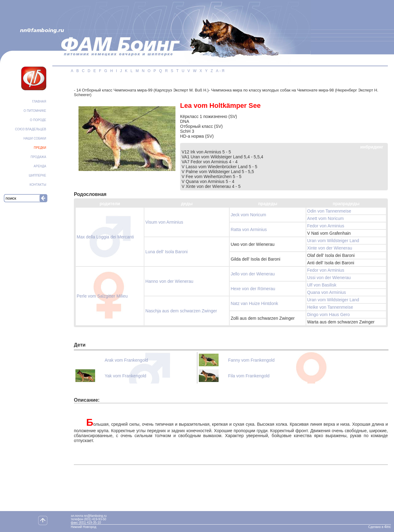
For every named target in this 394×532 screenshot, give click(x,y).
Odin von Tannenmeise (329, 211)
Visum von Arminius (164, 222)
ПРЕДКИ (40, 148)
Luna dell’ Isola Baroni (166, 252)
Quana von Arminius (327, 292)
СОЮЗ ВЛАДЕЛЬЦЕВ (31, 129)
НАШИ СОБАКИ (35, 138)
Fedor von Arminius (326, 226)
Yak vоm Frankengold (125, 376)
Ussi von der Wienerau (329, 278)
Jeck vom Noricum (248, 215)
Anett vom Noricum (326, 218)
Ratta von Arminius (249, 229)
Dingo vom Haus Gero (329, 315)
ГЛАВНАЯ (39, 102)
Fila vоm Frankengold (249, 376)
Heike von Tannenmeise (330, 307)
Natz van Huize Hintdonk (254, 303)
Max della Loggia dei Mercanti (105, 237)
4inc (388, 527)
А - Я (220, 71)
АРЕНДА (40, 166)
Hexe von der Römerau (253, 289)
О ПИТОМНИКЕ (35, 111)
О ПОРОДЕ (38, 120)
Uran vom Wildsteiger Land (333, 241)
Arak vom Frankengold (126, 360)
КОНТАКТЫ (38, 185)
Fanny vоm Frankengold (251, 360)
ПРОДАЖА (38, 157)
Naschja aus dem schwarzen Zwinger (181, 311)
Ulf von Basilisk (322, 285)
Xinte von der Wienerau (330, 248)
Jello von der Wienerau (253, 274)
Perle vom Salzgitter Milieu (102, 296)
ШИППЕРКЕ (37, 175)
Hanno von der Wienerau (169, 281)
